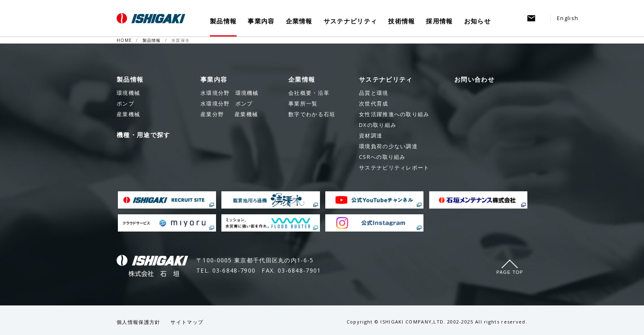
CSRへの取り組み (382, 157)
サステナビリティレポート (394, 167)
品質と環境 (374, 93)
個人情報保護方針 (138, 322)
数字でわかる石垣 (312, 114)
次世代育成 (374, 103)
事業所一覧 (303, 103)
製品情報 (223, 21)
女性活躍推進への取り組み (394, 114)
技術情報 (401, 21)
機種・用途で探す (143, 135)
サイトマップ (187, 322)
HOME (124, 40)
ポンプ (227, 103)
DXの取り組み (378, 125)
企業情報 (299, 21)
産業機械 (229, 114)
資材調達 (371, 135)
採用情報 (439, 21)
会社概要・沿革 (309, 93)
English (568, 18)
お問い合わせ (474, 79)
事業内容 (261, 21)
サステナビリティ (350, 21)
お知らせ (477, 21)
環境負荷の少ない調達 (388, 146)
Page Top (510, 272)
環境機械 (230, 93)
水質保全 (181, 40)
